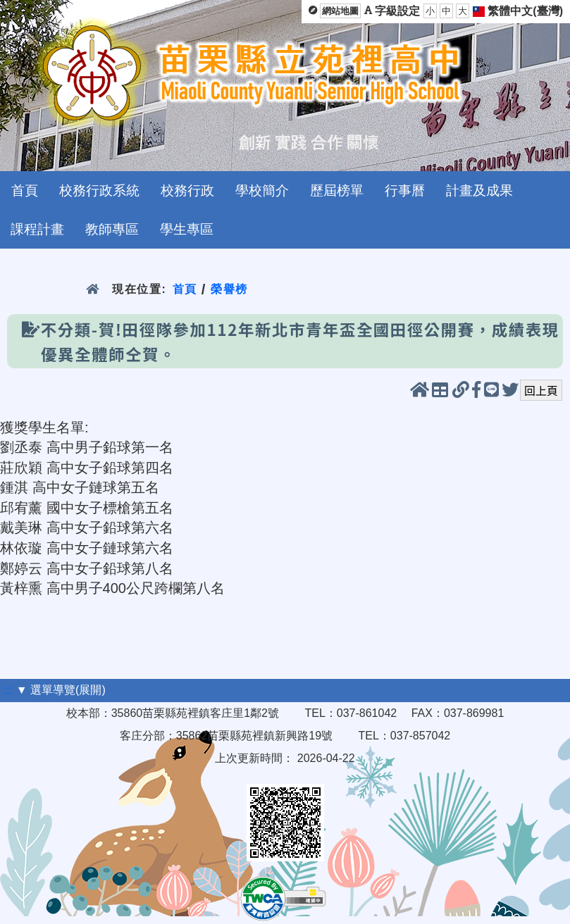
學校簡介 (262, 191)
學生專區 (187, 229)
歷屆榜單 (337, 191)
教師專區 (112, 229)
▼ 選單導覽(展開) (61, 690)
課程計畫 (37, 229)
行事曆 (405, 191)
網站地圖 (340, 11)
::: (8, 690)
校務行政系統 (99, 191)
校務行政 (187, 191)
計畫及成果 (479, 191)
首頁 (25, 191)
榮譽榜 (229, 289)
